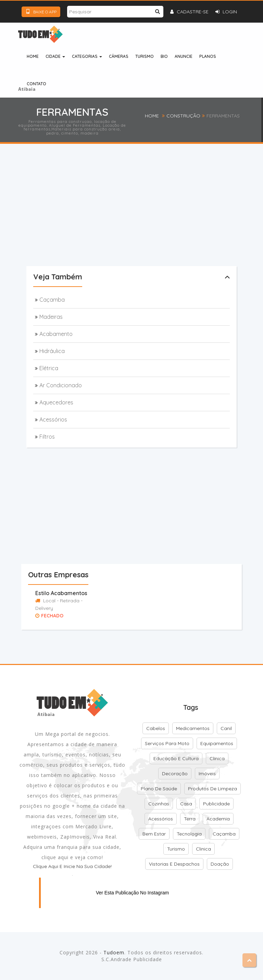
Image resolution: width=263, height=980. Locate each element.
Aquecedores (56, 402)
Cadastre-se (189, 12)
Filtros (47, 437)
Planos (208, 56)
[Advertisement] (145, 216)
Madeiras (51, 317)
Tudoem (114, 952)
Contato (36, 84)
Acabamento (56, 334)
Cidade (55, 56)
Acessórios (53, 419)
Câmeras (119, 56)
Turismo (145, 56)
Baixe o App (41, 12)
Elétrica (49, 368)
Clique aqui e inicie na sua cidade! (72, 866)
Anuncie (184, 56)
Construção (183, 116)
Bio (164, 56)
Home (33, 56)
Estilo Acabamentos (61, 593)
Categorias (87, 56)
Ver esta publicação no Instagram (132, 893)
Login (226, 12)
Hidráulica (52, 351)
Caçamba (52, 300)
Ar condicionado (61, 385)
